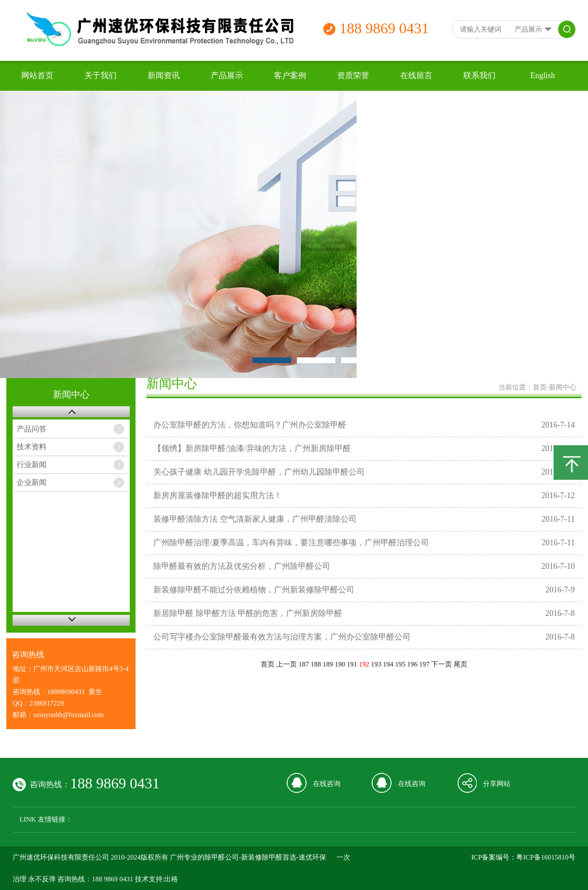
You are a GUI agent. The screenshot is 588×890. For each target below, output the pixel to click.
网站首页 (37, 76)
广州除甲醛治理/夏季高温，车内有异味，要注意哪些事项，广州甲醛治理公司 (291, 543)
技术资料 (32, 447)
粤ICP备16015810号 (546, 857)
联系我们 (479, 76)
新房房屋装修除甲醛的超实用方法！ (218, 496)
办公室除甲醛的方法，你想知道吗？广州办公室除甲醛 (250, 425)
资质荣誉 (353, 76)
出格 (171, 879)
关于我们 (100, 76)
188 (316, 664)
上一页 (287, 664)
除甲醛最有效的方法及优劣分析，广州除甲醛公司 (242, 566)
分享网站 (497, 784)
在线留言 (416, 76)
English (543, 76)
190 (340, 664)
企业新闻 (32, 482)
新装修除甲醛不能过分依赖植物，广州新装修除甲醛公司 (254, 590)
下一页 (442, 664)
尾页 (461, 664)
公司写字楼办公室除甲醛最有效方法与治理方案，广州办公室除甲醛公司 (282, 637)
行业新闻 (32, 465)
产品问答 (32, 429)
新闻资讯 (164, 76)
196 (412, 664)
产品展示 (227, 76)
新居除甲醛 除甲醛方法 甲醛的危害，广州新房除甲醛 (248, 613)
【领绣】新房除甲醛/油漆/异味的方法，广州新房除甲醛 (252, 448)
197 (424, 664)
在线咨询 (327, 784)
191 (352, 664)
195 (400, 664)
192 (364, 664)
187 (304, 664)
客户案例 (290, 76)
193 (376, 664)
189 (328, 664)
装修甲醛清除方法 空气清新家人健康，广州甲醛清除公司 (255, 519)
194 (388, 664)
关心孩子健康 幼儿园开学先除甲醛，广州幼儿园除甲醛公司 (259, 472)
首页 (540, 387)
